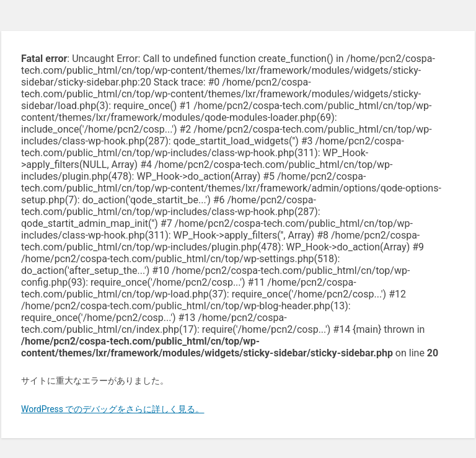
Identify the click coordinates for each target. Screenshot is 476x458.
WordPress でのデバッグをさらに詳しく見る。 (113, 409)
